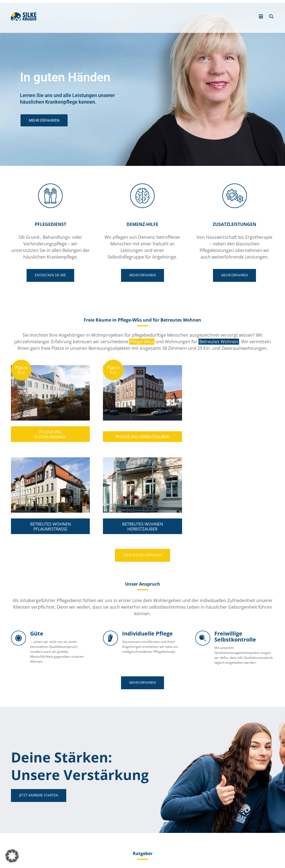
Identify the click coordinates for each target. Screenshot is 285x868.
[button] (12, 856)
